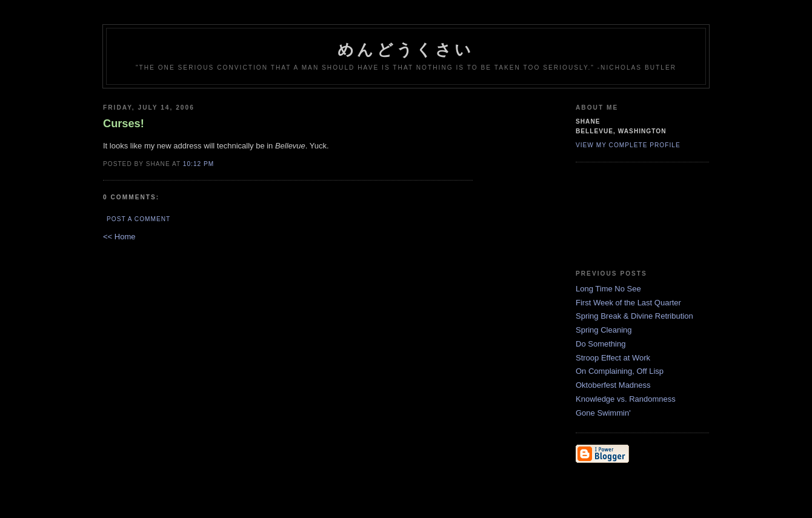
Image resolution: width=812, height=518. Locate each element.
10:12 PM (198, 164)
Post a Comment (138, 219)
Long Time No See (608, 289)
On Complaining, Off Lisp (620, 371)
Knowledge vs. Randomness (626, 399)
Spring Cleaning (604, 330)
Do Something (601, 344)
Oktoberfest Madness (613, 385)
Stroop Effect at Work (613, 358)
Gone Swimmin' (603, 413)
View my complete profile (628, 145)
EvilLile (637, 216)
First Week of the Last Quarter (628, 303)
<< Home (119, 237)
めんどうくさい (406, 50)
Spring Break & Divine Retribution (634, 316)
